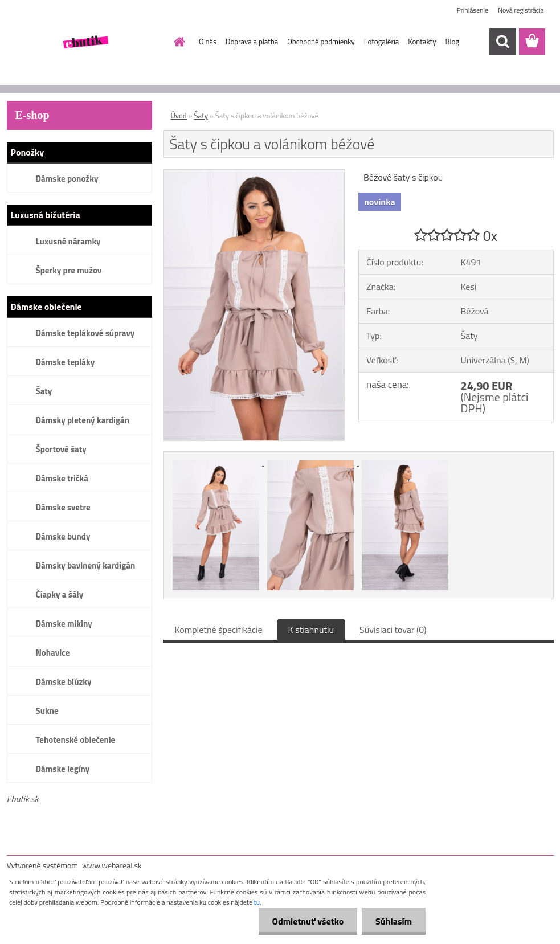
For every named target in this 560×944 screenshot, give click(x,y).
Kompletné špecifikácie (219, 630)
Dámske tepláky (66, 362)
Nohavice (53, 653)
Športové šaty (61, 449)
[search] (502, 42)
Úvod (179, 116)
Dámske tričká (62, 478)
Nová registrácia (521, 10)
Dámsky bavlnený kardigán (86, 565)
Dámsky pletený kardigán (83, 420)
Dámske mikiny (64, 624)
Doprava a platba (252, 42)
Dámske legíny (63, 769)
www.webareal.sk (112, 865)
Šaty (44, 391)
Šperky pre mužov (69, 270)
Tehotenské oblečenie (76, 740)
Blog (452, 42)
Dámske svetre (63, 507)
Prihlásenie (473, 10)
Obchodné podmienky (321, 42)
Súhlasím (393, 921)
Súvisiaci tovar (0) (393, 630)
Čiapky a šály (60, 594)
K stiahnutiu (311, 630)
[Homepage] (177, 42)
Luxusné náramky (68, 241)
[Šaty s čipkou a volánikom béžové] (254, 174)
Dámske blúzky (64, 682)
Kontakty (422, 42)
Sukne (47, 711)
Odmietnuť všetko (306, 921)
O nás (208, 42)
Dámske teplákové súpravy (85, 333)
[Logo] (85, 42)
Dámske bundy (63, 536)
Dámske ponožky (67, 179)
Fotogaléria (381, 42)
